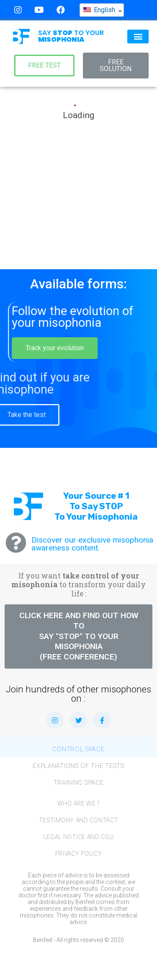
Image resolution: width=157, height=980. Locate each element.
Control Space (78, 749)
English (99, 8)
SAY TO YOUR (71, 36)
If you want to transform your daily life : (78, 585)
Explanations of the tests (78, 766)
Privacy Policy (79, 854)
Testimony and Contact (79, 820)
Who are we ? (78, 803)
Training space (79, 783)
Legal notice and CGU (79, 837)
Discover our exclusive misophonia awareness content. (92, 544)
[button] (138, 37)
